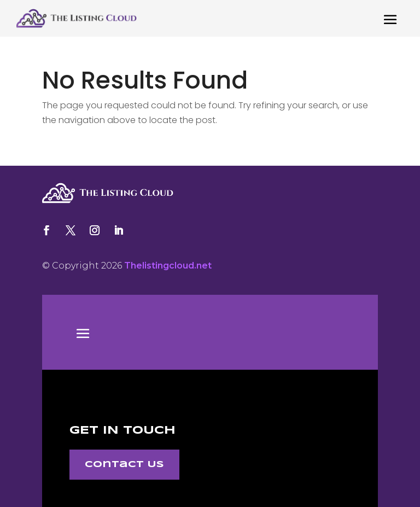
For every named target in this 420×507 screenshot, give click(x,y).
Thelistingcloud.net (168, 266)
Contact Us (124, 465)
